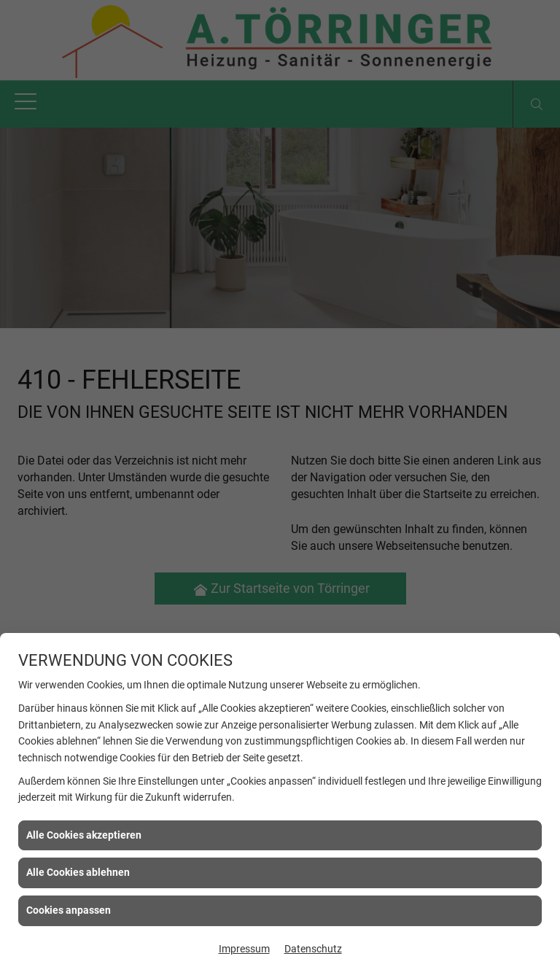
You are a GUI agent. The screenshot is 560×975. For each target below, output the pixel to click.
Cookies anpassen (69, 910)
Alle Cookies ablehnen (78, 872)
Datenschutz (313, 949)
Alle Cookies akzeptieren (84, 835)
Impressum (244, 949)
